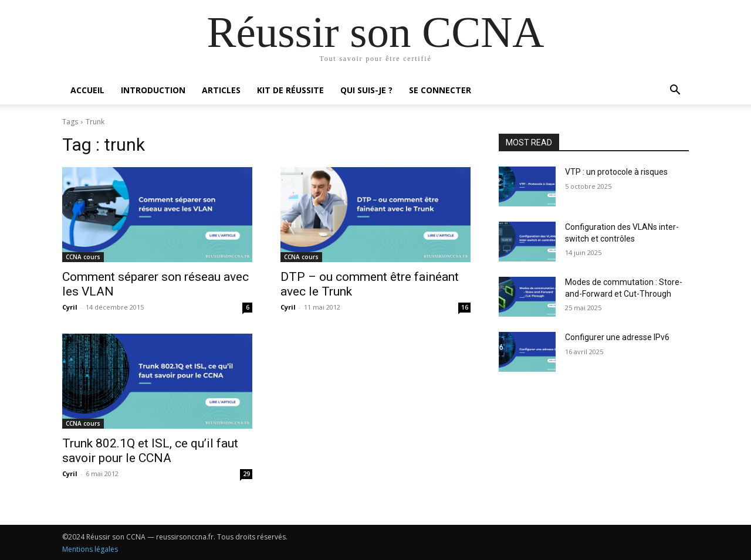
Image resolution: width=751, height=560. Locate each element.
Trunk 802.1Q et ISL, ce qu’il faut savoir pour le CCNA (150, 451)
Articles (221, 90)
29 (246, 474)
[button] (675, 91)
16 (465, 307)
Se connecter (440, 90)
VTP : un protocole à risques (616, 172)
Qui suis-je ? (366, 90)
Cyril (70, 307)
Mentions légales (90, 549)
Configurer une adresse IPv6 (617, 337)
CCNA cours (83, 257)
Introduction (153, 90)
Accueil (87, 90)
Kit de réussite (290, 90)
